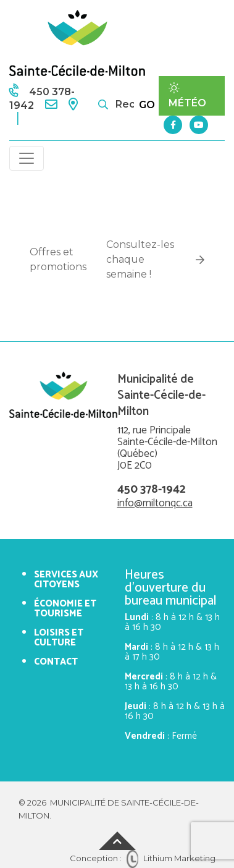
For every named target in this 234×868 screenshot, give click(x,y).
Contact (56, 662)
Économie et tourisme (65, 609)
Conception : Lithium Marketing (143, 858)
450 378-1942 (152, 489)
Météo (187, 96)
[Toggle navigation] (27, 158)
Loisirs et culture (59, 638)
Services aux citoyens (66, 580)
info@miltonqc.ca (155, 503)
